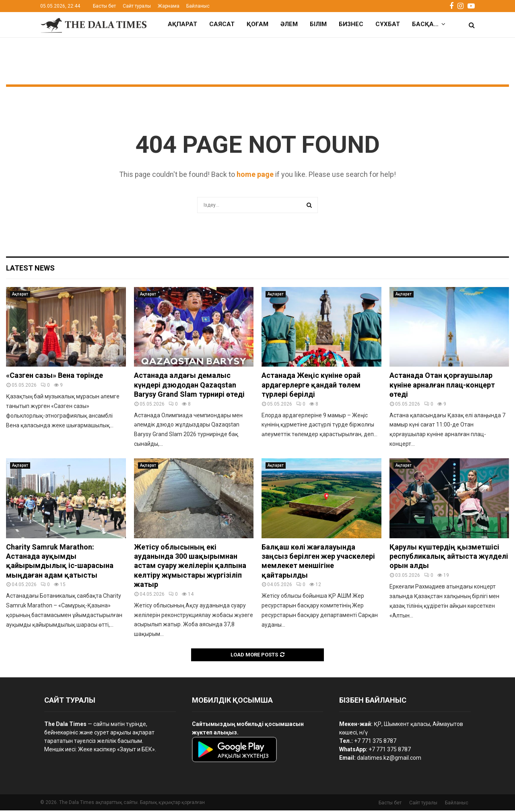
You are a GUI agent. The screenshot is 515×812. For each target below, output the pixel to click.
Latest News (30, 270)
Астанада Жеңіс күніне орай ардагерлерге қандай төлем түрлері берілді (311, 386)
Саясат (222, 24)
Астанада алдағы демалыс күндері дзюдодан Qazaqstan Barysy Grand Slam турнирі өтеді (189, 386)
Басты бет (104, 6)
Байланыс (198, 6)
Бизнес (351, 24)
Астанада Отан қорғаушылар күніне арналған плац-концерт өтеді (442, 386)
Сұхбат (388, 24)
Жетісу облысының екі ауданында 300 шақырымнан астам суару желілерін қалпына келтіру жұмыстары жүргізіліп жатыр (190, 567)
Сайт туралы (137, 6)
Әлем (289, 24)
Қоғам (257, 24)
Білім (318, 24)
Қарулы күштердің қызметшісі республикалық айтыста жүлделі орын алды (449, 558)
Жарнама (169, 6)
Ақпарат (182, 24)
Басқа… (425, 24)
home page (255, 176)
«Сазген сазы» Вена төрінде (55, 377)
